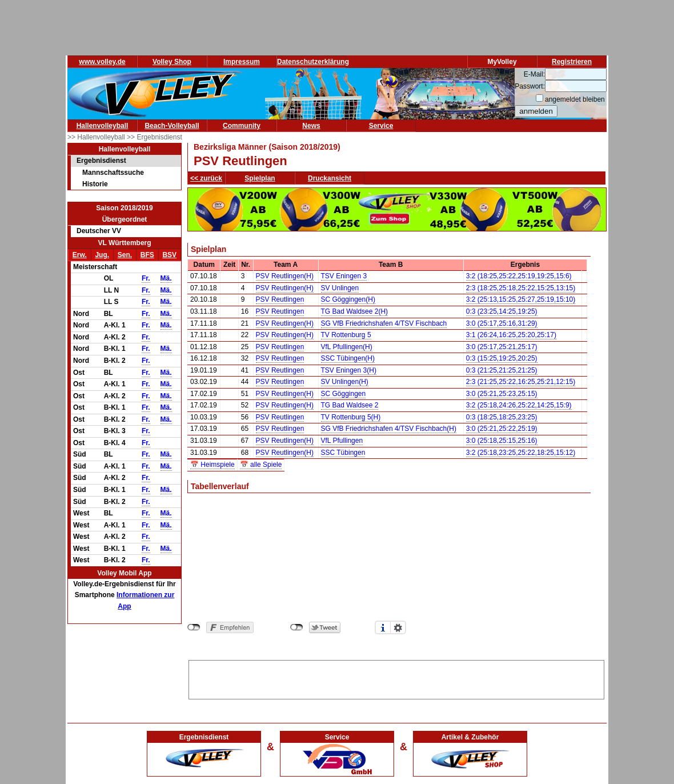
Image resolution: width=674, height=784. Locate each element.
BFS (147, 255)
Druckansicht (330, 178)
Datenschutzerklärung (313, 62)
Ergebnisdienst (101, 161)
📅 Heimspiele (212, 465)
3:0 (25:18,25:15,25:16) (502, 441)
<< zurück (206, 178)
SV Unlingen (340, 288)
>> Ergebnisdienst (155, 137)
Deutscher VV (99, 231)
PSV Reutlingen (280, 299)
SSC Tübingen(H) (348, 358)
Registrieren (572, 62)
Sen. (125, 255)
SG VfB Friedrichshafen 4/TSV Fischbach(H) (389, 429)
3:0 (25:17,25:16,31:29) (502, 323)
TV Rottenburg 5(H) (351, 417)
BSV (169, 255)
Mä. (166, 278)
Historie (95, 184)
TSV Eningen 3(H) (349, 370)
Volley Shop (172, 62)
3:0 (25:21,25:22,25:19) (502, 429)
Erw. (80, 255)
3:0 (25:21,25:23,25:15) (502, 394)
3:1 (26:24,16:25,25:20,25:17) (511, 335)
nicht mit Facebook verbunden (194, 627)
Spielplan (260, 178)
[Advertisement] (396, 678)
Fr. (146, 278)
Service (381, 126)
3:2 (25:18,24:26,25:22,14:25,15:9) (519, 405)
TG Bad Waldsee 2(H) (355, 311)
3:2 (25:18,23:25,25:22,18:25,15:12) (521, 453)
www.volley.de (102, 62)
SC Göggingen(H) (348, 299)
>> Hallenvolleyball (97, 137)
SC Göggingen (344, 394)
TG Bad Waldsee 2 (350, 405)
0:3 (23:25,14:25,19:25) (502, 311)
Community (242, 126)
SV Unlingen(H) (345, 382)
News (311, 126)
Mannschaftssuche (113, 173)
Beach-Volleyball (172, 126)
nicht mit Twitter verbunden (297, 627)
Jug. (102, 255)
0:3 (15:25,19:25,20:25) (502, 358)
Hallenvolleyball (103, 126)
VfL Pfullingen (342, 441)
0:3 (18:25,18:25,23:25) (502, 417)
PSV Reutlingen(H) (285, 276)
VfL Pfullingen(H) (347, 347)
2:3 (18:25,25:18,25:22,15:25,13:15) (521, 288)
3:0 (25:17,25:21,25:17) (502, 347)
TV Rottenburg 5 (346, 335)
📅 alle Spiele (261, 465)
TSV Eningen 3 (344, 276)
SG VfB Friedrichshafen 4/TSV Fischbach (384, 323)
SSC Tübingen (343, 453)
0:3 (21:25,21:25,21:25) (502, 370)
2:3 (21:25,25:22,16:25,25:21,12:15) (521, 382)
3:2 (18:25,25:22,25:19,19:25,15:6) (519, 276)
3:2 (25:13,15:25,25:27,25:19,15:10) (521, 299)
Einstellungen (398, 627)
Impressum (242, 62)
